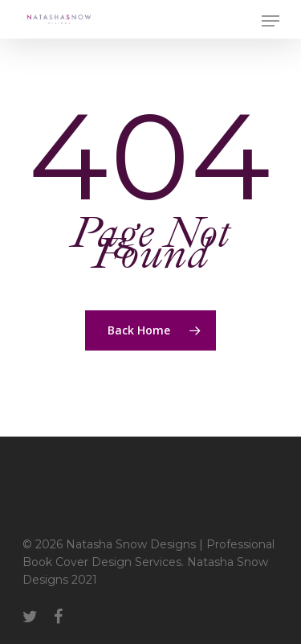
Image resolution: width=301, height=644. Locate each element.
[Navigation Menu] (270, 21)
